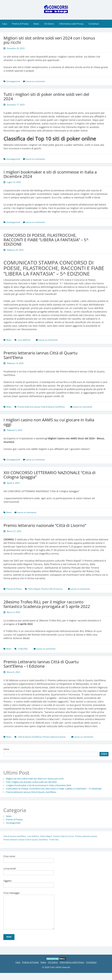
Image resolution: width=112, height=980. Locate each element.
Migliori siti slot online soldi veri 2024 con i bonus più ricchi (49, 40)
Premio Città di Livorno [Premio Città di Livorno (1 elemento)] (64, 836)
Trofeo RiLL (23, 649)
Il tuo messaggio (29, 895)
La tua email (29, 871)
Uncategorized (13, 81)
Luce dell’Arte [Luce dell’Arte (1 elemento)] (33, 836)
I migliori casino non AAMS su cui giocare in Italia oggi (49, 422)
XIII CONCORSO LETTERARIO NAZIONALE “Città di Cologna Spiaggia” (50, 475)
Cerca (6, 749)
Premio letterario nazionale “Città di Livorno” (45, 525)
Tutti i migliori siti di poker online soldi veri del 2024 (46, 96)
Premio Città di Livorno (52, 589)
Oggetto (29, 883)
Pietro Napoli (34, 589)
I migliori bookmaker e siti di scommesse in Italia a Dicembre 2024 (50, 174)
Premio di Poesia (20, 24)
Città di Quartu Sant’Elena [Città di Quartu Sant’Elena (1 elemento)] (15, 836)
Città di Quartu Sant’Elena (30, 737)
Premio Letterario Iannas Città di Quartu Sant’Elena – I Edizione (41, 664)
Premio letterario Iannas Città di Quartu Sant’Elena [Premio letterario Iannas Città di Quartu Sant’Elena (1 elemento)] (26, 840)
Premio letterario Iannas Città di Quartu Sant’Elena (41, 355)
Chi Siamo (49, 24)
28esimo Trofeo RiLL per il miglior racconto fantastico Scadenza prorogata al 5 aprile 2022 (47, 604)
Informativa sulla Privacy (71, 24)
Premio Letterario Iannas (54, 737)
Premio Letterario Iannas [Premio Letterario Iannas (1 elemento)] (86, 836)
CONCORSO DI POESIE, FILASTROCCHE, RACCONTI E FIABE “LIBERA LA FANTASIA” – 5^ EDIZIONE (46, 240)
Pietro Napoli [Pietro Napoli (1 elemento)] (46, 836)
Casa (5, 24)
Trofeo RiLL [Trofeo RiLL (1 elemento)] (54, 840)
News (36, 24)
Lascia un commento (35, 81)
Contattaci (94, 24)
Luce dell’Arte (24, 340)
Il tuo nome (29, 858)
